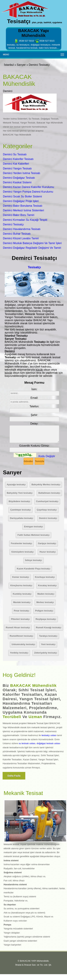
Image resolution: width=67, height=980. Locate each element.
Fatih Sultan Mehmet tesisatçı (33, 535)
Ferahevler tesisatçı (21, 543)
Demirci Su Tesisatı (15, 154)
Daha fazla (14, 776)
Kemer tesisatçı (21, 577)
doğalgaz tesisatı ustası (48, 743)
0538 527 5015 (24, 41)
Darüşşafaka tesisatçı (21, 518)
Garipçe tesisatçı (47, 543)
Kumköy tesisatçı (22, 594)
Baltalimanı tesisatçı (49, 493)
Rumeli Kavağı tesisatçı (48, 627)
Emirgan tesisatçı (33, 527)
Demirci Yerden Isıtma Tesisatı (22, 173)
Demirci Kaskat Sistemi (17, 182)
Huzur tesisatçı (48, 552)
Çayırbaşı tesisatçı (47, 510)
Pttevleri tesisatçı (20, 619)
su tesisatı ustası (27, 743)
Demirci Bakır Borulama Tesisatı (23, 206)
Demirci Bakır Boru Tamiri (19, 215)
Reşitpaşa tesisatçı (46, 619)
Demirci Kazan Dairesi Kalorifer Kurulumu (28, 187)
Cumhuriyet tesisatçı (47, 501)
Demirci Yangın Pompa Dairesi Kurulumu (28, 192)
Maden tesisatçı (46, 594)
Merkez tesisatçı (45, 602)
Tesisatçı (34, 267)
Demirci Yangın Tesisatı (17, 168)
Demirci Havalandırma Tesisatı (22, 229)
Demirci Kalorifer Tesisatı (18, 159)
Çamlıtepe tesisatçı (21, 510)
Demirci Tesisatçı (13, 224)
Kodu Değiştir (47, 456)
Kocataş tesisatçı (47, 585)
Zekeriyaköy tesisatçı (46, 653)
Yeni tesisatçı (48, 644)
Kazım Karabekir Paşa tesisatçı (33, 569)
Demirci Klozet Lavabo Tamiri (21, 238)
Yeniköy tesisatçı (19, 653)
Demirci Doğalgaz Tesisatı (19, 178)
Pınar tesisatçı (22, 611)
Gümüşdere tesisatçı (22, 552)
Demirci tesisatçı (48, 518)
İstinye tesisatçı (34, 560)
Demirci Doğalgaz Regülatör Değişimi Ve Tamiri (32, 248)
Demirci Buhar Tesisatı (17, 234)
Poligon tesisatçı (44, 611)
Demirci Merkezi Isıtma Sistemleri (23, 210)
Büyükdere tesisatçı (19, 501)
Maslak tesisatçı (22, 602)
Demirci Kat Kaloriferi (16, 164)
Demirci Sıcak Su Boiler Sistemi (22, 196)
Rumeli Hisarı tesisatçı (18, 627)
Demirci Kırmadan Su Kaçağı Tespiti (25, 220)
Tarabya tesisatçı (48, 636)
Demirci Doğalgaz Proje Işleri (21, 201)
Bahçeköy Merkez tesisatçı (46, 485)
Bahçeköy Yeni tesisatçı (20, 493)
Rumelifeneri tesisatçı (21, 636)
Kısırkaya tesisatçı (45, 577)
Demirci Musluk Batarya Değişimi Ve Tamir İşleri (32, 243)
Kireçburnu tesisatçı (21, 585)
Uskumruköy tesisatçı (23, 644)
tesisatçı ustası (49, 735)
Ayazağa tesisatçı (16, 485)
